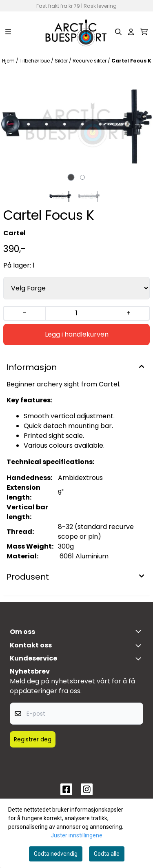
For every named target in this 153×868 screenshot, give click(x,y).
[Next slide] (140, 126)
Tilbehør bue (35, 61)
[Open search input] (118, 32)
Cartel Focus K (131, 61)
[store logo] (76, 32)
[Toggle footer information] (140, 631)
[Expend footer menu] (140, 658)
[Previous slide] (13, 126)
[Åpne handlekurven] (144, 32)
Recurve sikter (90, 61)
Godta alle (107, 854)
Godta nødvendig (56, 854)
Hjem (9, 61)
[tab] (71, 177)
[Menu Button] (8, 32)
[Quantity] (76, 313)
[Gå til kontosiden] (131, 32)
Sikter (62, 61)
